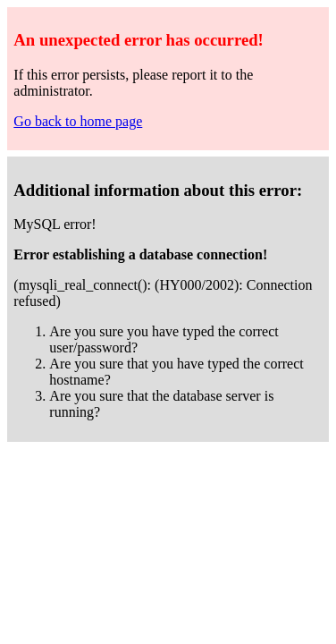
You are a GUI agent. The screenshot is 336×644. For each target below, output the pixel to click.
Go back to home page (78, 121)
